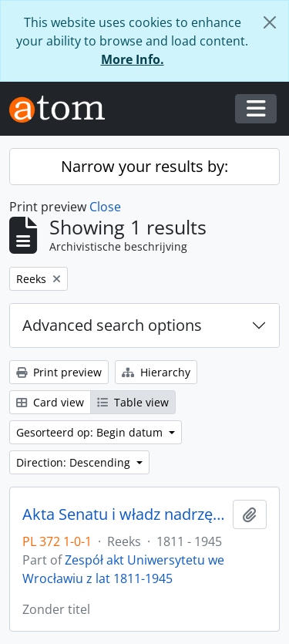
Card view (50, 402)
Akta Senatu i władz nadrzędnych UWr (124, 514)
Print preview (59, 372)
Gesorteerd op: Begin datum (91, 432)
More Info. (133, 59)
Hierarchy (156, 372)
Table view (133, 402)
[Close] (270, 22)
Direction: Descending (75, 462)
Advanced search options (112, 325)
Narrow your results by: (144, 166)
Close (105, 207)
